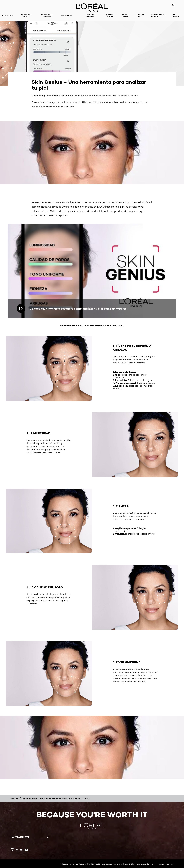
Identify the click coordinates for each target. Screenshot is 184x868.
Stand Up (141, 16)
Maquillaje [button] (8, 16)
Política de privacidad (104, 864)
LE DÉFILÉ (176, 16)
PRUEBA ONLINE (125, 16)
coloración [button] (67, 16)
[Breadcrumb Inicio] (14, 799)
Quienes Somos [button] (110, 16)
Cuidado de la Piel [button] (26, 16)
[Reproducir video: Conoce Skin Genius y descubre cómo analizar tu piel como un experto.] (21, 308)
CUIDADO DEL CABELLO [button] (47, 16)
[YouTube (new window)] (26, 850)
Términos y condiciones (145, 864)
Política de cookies (67, 864)
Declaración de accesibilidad (124, 864)
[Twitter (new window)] (21, 850)
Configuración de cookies (85, 864)
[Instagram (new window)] (12, 850)
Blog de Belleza (91, 16)
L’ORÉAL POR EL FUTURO (158, 16)
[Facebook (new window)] (17, 850)
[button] (80, 16)
